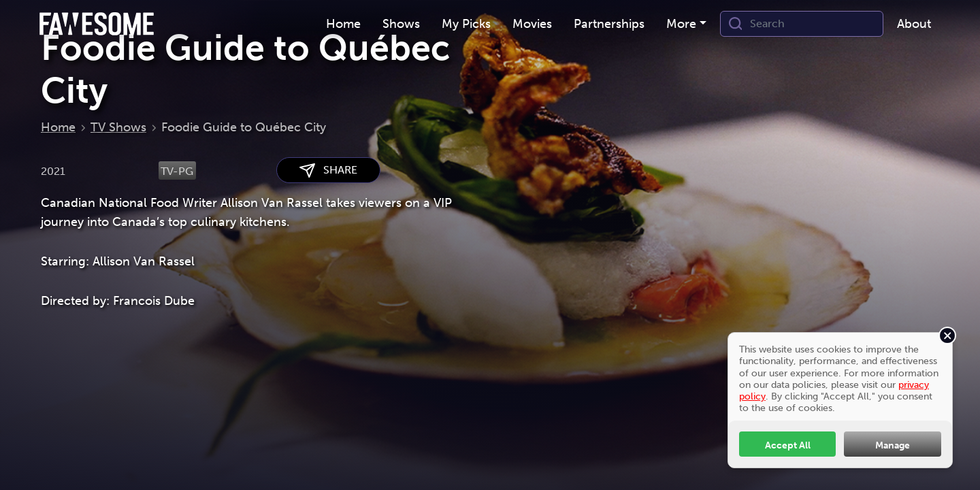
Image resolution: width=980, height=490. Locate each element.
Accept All (788, 445)
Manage (893, 445)
